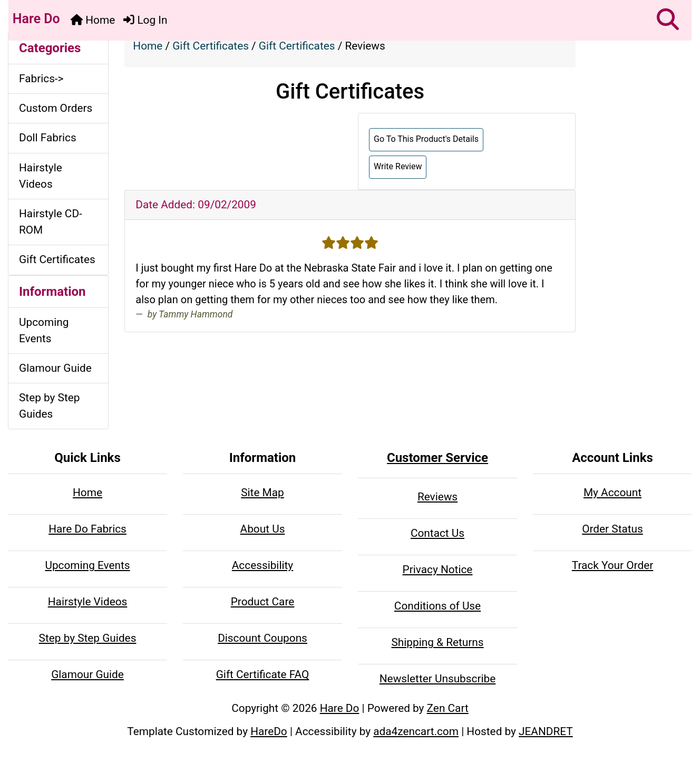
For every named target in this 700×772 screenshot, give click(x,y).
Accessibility (262, 565)
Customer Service (437, 458)
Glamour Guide (55, 368)
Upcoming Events (44, 330)
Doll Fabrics (48, 138)
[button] (668, 20)
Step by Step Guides (49, 406)
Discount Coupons (262, 638)
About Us (263, 529)
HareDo (269, 731)
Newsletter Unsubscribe (437, 679)
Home (93, 20)
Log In (145, 20)
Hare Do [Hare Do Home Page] (35, 19)
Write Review (398, 166)
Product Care (263, 602)
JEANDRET (546, 731)
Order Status (612, 529)
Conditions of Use (437, 606)
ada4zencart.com (416, 731)
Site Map (262, 493)
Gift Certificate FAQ (263, 674)
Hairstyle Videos (41, 176)
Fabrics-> (41, 79)
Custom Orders (56, 108)
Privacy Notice (438, 570)
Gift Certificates (211, 46)
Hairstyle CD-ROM (51, 222)
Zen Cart (448, 708)
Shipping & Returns (437, 642)
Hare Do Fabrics (87, 529)
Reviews (437, 497)
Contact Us (437, 533)
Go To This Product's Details (426, 139)
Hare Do (340, 708)
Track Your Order (613, 565)
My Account (612, 493)
